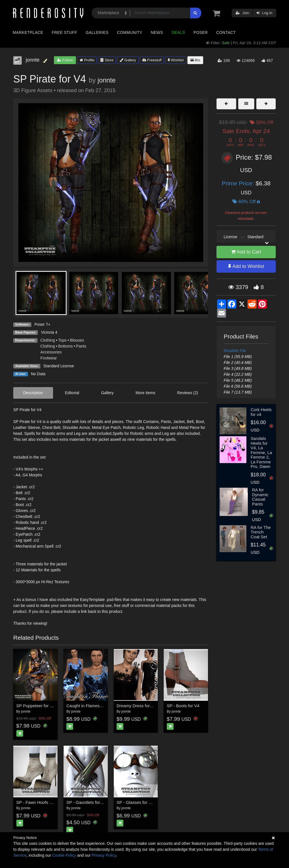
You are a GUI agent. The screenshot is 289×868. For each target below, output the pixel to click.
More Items (145, 393)
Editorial (72, 393)
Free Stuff (64, 32)
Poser (201, 32)
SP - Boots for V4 (183, 706)
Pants (81, 346)
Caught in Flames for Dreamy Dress (100, 706)
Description (33, 393)
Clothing (48, 340)
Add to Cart (246, 252)
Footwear (49, 358)
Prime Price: (239, 183)
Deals (178, 32)
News (157, 32)
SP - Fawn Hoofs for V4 (39, 802)
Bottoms (65, 346)
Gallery (128, 60)
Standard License (59, 366)
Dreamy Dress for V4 (136, 706)
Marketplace (28, 32)
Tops (62, 340)
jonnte (107, 80)
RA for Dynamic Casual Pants (260, 497)
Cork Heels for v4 (261, 412)
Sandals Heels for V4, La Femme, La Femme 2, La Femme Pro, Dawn (261, 452)
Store (107, 60)
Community (130, 32)
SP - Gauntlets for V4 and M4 (94, 802)
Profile (87, 60)
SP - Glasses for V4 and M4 (143, 802)
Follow (65, 60)
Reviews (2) (188, 393)
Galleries (97, 32)
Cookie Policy (64, 855)
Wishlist (176, 60)
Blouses (77, 340)
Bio (195, 60)
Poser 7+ (42, 324)
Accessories (51, 352)
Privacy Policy (104, 855)
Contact (226, 32)
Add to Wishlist (246, 266)
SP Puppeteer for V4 (36, 706)
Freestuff (152, 60)
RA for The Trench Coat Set (261, 532)
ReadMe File (235, 351)
